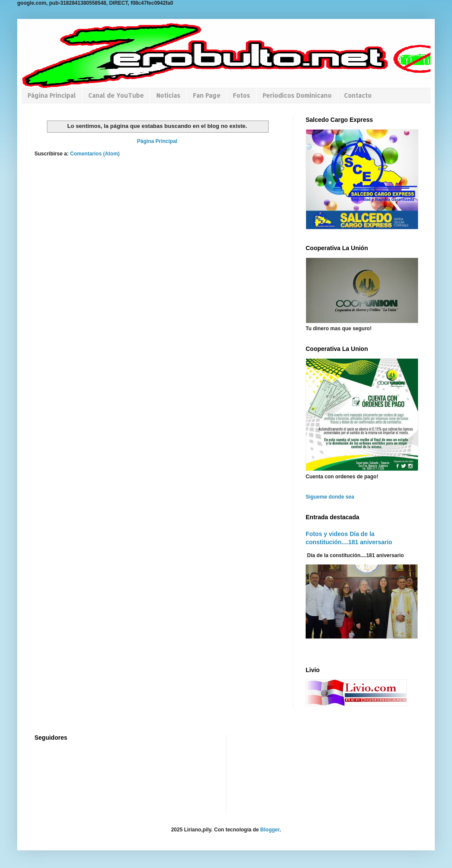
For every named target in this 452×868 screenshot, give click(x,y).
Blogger (270, 830)
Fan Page (207, 95)
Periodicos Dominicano (297, 95)
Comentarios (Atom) (95, 154)
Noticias (168, 95)
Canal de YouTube (116, 95)
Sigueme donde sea (330, 497)
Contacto (358, 95)
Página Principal (52, 95)
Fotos (241, 95)
